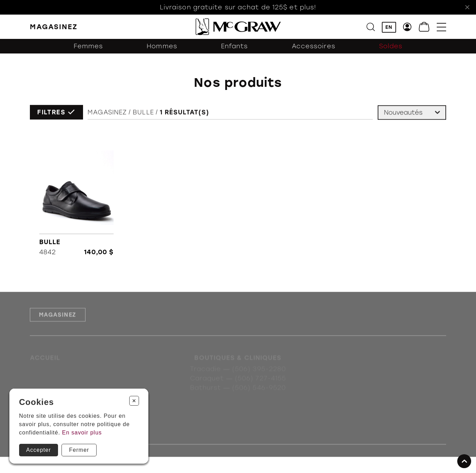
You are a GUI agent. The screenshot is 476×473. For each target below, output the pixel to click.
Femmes (88, 46)
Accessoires (314, 46)
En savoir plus (82, 433)
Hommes (162, 46)
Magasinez (107, 113)
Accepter (38, 450)
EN (389, 27)
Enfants (235, 46)
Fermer (79, 450)
